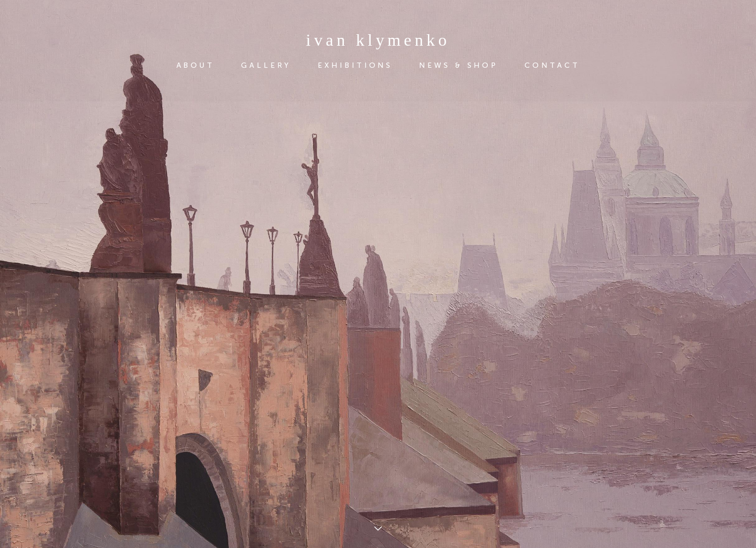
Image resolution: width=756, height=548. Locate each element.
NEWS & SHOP (459, 66)
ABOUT (196, 66)
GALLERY (266, 66)
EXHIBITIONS (355, 66)
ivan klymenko (378, 40)
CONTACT (552, 66)
